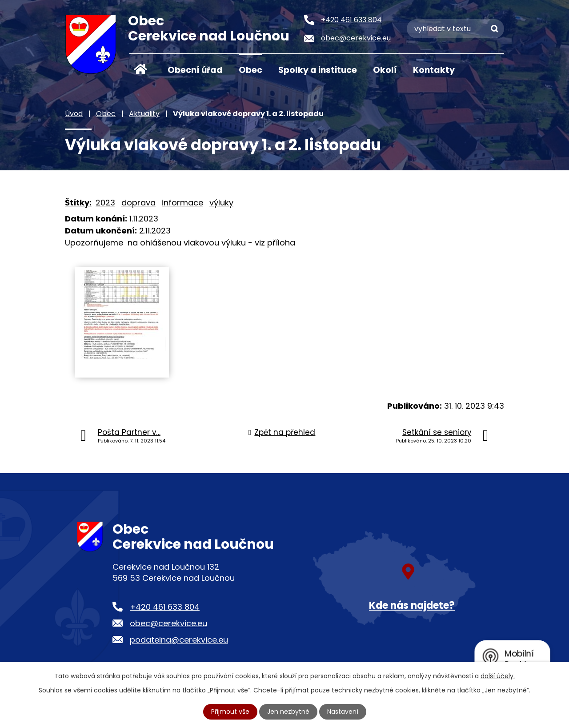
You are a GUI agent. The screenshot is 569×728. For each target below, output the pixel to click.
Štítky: (78, 203)
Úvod (140, 69)
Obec (250, 70)
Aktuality (144, 114)
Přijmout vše (230, 712)
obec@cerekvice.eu (168, 623)
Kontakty (434, 70)
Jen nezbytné (288, 712)
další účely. (498, 676)
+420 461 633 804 (165, 607)
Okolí (385, 70)
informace (182, 203)
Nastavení (343, 712)
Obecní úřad (195, 70)
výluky (221, 203)
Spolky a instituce (318, 70)
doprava (138, 203)
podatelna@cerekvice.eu (179, 640)
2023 (105, 203)
